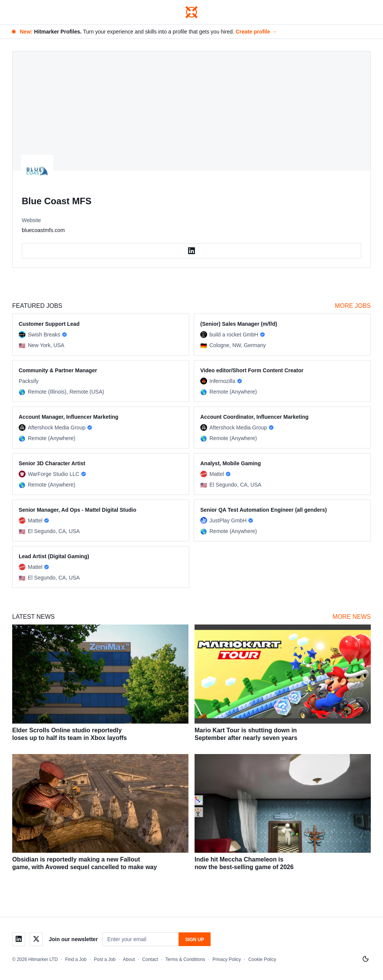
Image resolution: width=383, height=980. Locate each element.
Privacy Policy (227, 959)
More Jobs (353, 306)
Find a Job (76, 959)
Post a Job (105, 959)
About (129, 959)
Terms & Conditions (185, 959)
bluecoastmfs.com (43, 230)
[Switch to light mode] (365, 959)
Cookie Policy (262, 959)
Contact (150, 959)
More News (352, 617)
